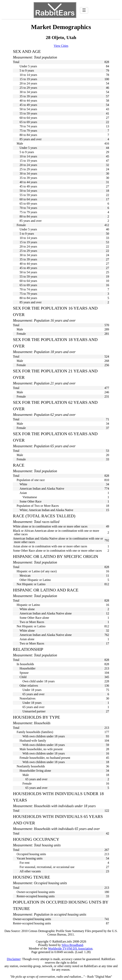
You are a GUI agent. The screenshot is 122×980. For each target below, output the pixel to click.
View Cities (61, 46)
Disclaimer (14, 959)
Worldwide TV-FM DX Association (70, 948)
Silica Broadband (72, 945)
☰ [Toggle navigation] (84, 10)
